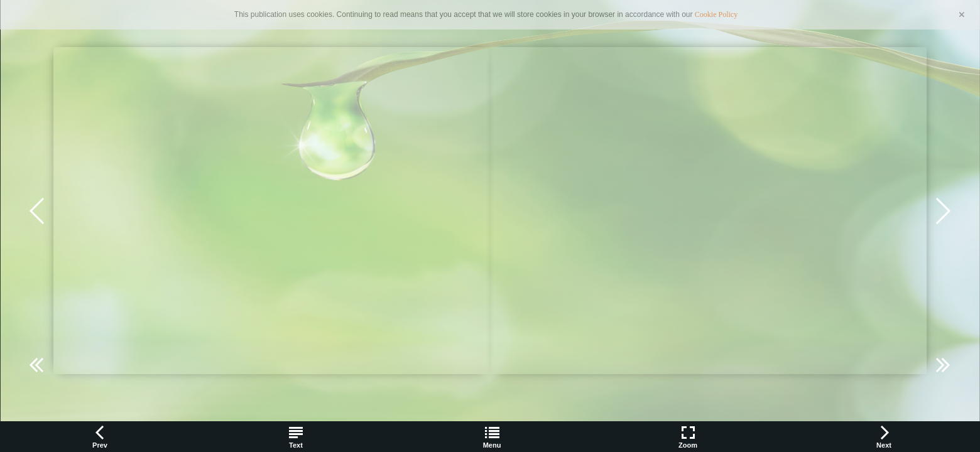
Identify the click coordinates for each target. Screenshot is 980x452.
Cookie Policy (716, 14)
